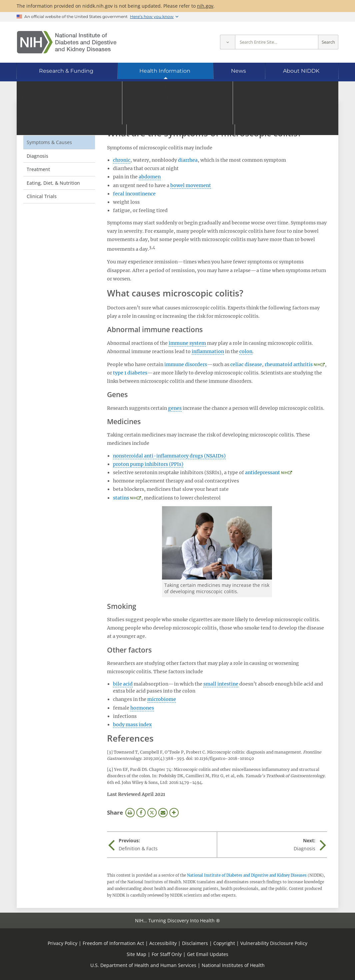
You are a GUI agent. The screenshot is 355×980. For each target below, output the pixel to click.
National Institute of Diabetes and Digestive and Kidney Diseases (247, 875)
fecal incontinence (134, 194)
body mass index (132, 725)
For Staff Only (167, 954)
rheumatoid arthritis (289, 364)
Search (328, 42)
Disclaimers (195, 943)
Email (163, 813)
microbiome (162, 699)
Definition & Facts (46, 129)
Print (130, 813)
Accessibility (163, 943)
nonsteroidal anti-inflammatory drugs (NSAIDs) (169, 456)
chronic (122, 160)
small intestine (221, 684)
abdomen (150, 177)
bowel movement (191, 185)
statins (121, 498)
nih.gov (205, 6)
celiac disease (246, 364)
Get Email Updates (208, 954)
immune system (187, 343)
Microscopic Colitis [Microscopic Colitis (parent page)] (54, 115)
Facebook (141, 813)
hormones (142, 708)
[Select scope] (227, 42)
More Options (174, 813)
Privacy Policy (62, 943)
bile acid (123, 684)
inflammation (208, 351)
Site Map (136, 954)
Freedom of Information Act (113, 943)
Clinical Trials (42, 196)
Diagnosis (37, 156)
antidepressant (262, 472)
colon (246, 351)
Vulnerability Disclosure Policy (274, 943)
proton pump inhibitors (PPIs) (148, 464)
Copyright (224, 943)
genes (175, 408)
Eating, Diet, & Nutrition (53, 183)
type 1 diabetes (130, 373)
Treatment (38, 169)
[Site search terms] (277, 42)
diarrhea (188, 160)
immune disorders (186, 364)
